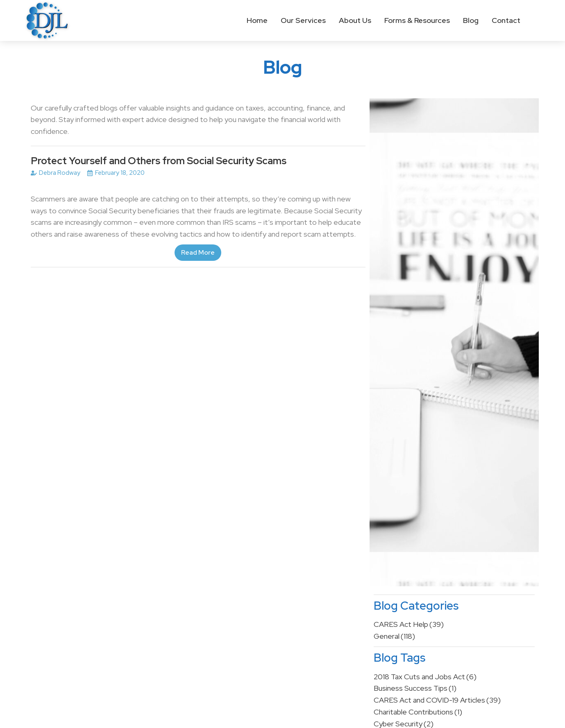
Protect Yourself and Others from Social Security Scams (159, 161)
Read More (198, 252)
